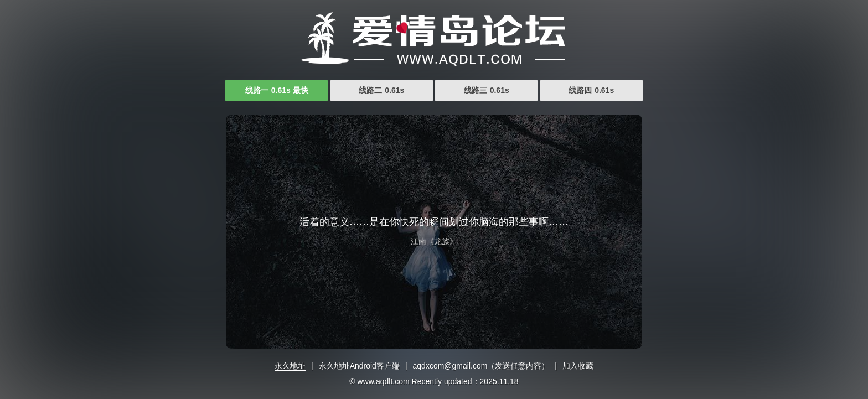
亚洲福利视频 (434, 39)
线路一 (277, 90)
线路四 (591, 90)
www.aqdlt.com (384, 381)
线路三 (487, 90)
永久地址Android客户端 (359, 366)
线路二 (381, 90)
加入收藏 (578, 366)
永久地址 (290, 366)
